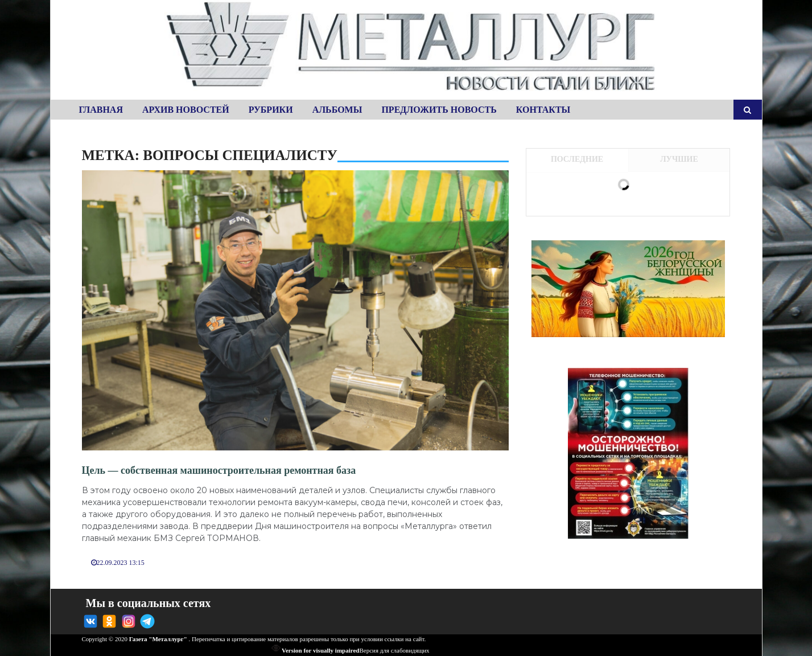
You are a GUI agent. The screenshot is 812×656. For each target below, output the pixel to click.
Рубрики (271, 110)
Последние (577, 159)
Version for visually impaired (316, 650)
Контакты (543, 110)
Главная (101, 110)
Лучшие (679, 159)
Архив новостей (186, 110)
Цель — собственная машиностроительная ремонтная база (219, 470)
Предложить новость (439, 110)
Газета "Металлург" (158, 639)
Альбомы (337, 110)
